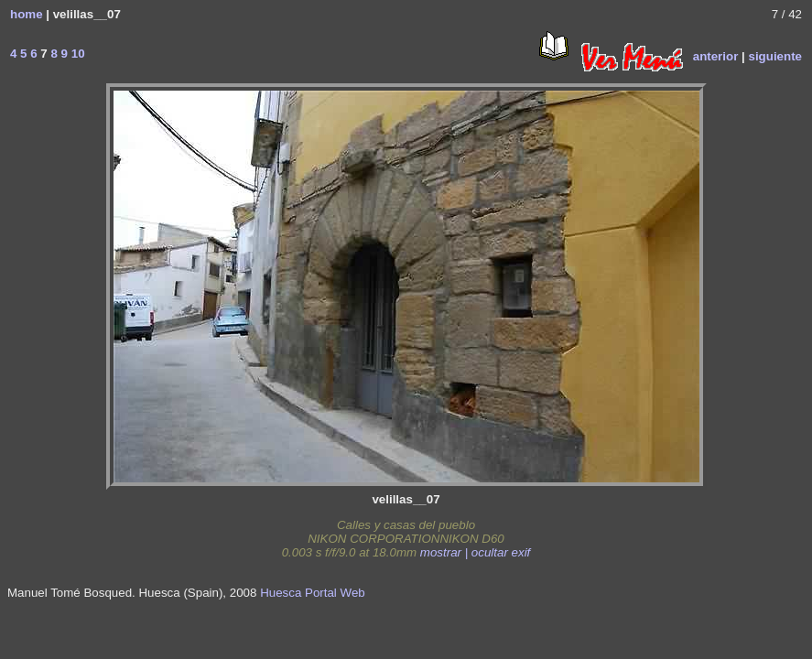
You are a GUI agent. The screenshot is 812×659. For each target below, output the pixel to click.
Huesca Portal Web (313, 593)
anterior (716, 56)
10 (76, 54)
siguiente (775, 56)
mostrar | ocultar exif (476, 552)
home (27, 14)
